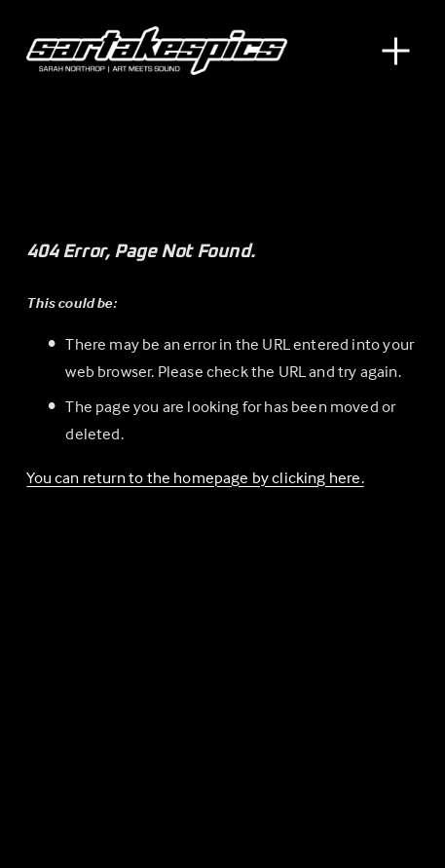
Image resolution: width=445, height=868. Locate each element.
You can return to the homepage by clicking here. (195, 478)
